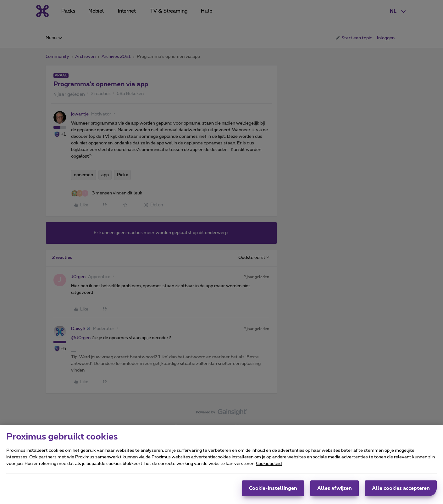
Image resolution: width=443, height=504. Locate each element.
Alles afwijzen (335, 490)
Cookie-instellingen (273, 490)
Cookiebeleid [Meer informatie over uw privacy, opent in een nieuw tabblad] (269, 465)
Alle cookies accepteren (401, 490)
